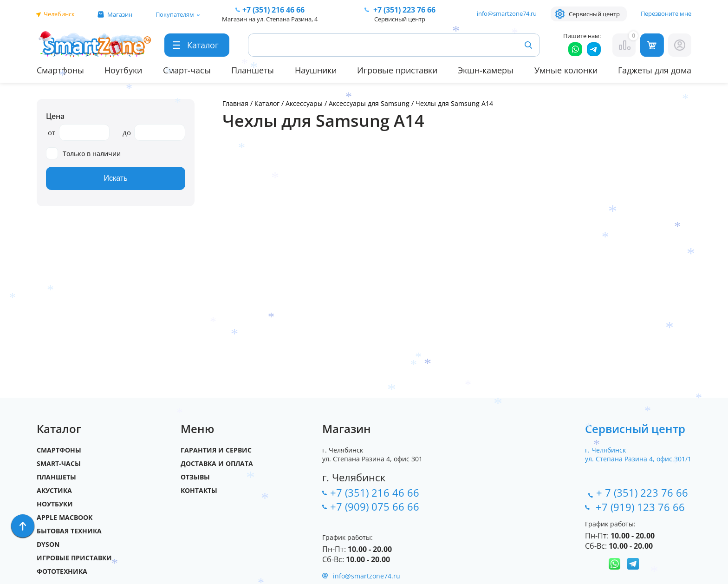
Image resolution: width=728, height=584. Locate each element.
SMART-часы (59, 463)
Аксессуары (304, 103)
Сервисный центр (594, 14)
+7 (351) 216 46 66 (375, 492)
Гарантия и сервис (216, 450)
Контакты (199, 490)
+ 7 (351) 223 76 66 (642, 492)
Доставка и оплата (217, 463)
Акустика (54, 490)
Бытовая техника (69, 531)
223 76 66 (403, 10)
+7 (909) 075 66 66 (375, 506)
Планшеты (253, 70)
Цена (55, 116)
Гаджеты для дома (655, 70)
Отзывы (195, 477)
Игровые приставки (397, 70)
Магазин (120, 14)
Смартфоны (60, 70)
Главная (235, 103)
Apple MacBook (65, 517)
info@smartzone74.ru (507, 13)
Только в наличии (83, 154)
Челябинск (59, 14)
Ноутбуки (123, 70)
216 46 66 (273, 10)
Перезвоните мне (666, 13)
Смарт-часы (187, 70)
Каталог (267, 103)
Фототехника (62, 571)
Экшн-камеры (486, 70)
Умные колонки (566, 70)
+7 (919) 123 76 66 (642, 507)
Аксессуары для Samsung (370, 103)
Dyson (48, 544)
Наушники (316, 70)
